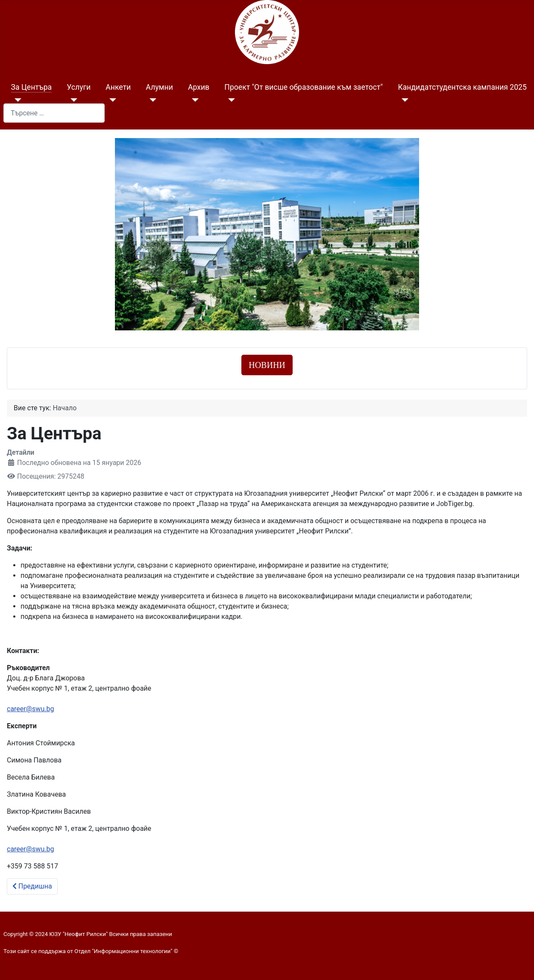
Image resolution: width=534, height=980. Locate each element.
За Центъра (32, 87)
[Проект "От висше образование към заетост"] (230, 100)
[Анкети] (111, 100)
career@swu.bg (30, 709)
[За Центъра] (16, 100)
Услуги (79, 87)
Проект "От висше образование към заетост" (304, 87)
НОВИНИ (267, 365)
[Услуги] (72, 100)
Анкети (118, 87)
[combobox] (54, 113)
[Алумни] (151, 100)
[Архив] (193, 100)
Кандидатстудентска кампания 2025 (462, 87)
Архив (199, 87)
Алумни (159, 87)
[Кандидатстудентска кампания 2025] (403, 100)
